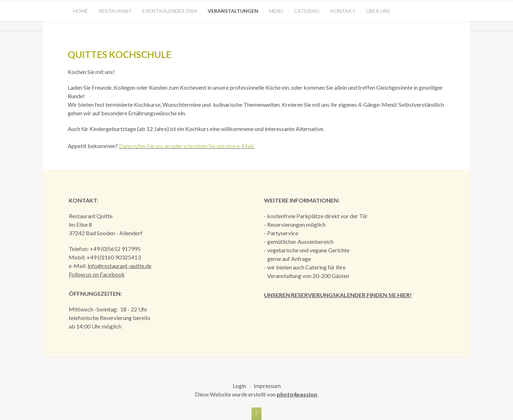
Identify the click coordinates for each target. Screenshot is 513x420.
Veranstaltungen (233, 11)
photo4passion (297, 394)
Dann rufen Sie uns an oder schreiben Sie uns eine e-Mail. (187, 146)
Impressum (267, 386)
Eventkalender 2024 (170, 11)
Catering (307, 11)
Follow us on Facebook (97, 274)
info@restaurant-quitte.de (120, 266)
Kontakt (343, 11)
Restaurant (115, 11)
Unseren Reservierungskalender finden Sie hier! (338, 295)
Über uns (378, 11)
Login (239, 386)
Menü (276, 11)
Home (81, 11)
